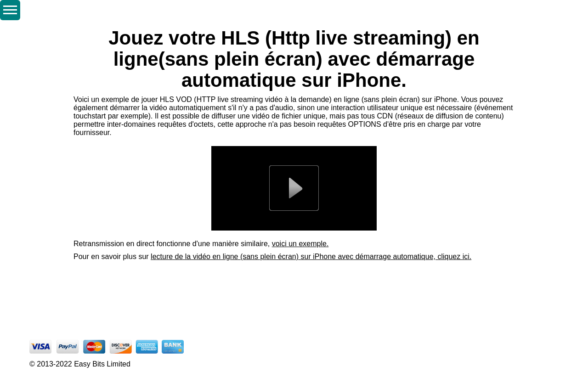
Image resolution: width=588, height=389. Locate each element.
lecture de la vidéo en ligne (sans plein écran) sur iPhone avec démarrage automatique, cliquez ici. (311, 257)
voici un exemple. (300, 244)
